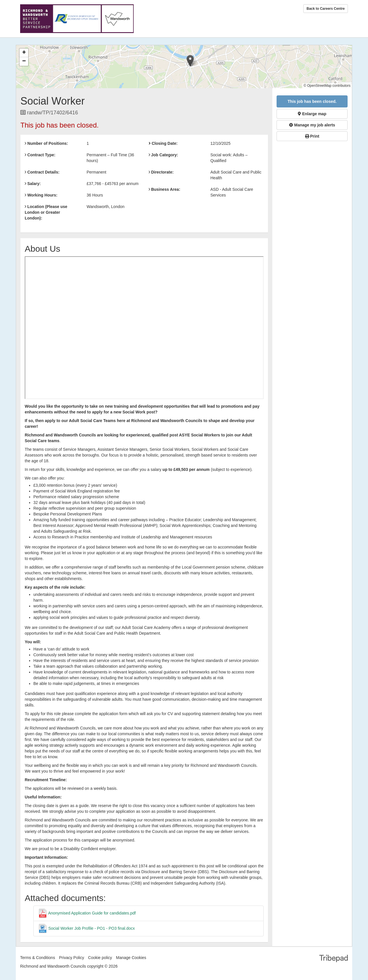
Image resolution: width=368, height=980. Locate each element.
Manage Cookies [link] (131, 958)
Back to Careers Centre (326, 9)
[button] (190, 61)
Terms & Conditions (38, 958)
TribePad (333, 959)
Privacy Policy (71, 958)
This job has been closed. (312, 101)
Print (312, 136)
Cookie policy (100, 958)
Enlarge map (312, 114)
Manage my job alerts (312, 125)
